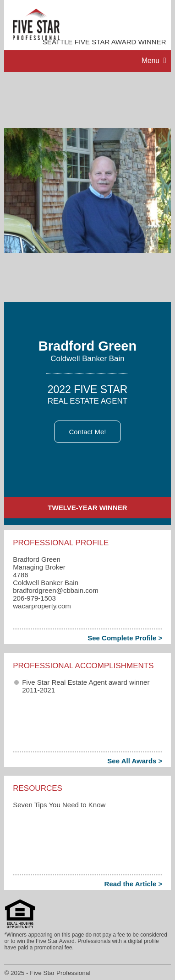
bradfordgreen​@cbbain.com (56, 590)
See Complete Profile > (125, 638)
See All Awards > (135, 761)
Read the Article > (134, 884)
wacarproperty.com (42, 606)
